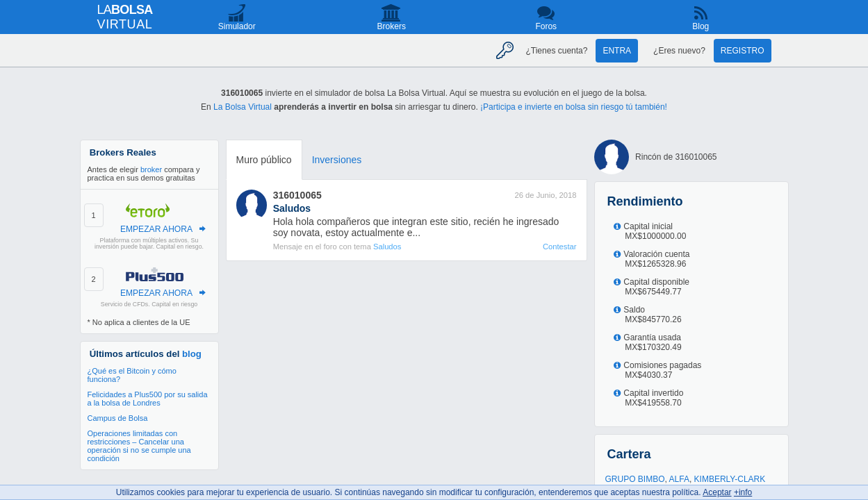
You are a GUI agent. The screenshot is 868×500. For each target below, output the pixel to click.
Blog (701, 26)
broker (151, 169)
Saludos (387, 247)
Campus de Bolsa (118, 418)
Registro (743, 51)
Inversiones (337, 160)
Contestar (560, 247)
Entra (617, 51)
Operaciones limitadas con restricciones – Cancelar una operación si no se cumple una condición (139, 446)
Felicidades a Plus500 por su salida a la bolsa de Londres (148, 399)
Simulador (237, 26)
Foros (546, 26)
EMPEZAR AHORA (156, 229)
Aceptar (717, 492)
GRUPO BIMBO (635, 479)
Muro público (264, 160)
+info (743, 492)
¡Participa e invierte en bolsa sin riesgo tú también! (574, 107)
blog (192, 354)
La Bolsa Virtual (243, 107)
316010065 (297, 195)
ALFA (679, 479)
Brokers (392, 26)
